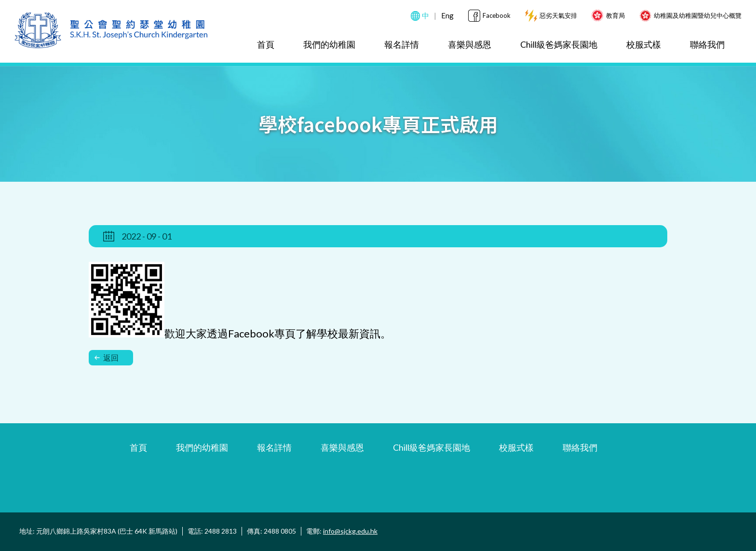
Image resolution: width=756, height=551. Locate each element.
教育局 (615, 15)
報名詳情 (402, 44)
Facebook (497, 15)
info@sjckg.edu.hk (350, 531)
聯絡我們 (707, 44)
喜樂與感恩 (470, 44)
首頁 (266, 44)
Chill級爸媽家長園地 (559, 44)
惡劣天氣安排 (558, 15)
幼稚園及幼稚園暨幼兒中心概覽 (698, 15)
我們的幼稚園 (329, 44)
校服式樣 (644, 44)
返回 (107, 357)
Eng (447, 15)
